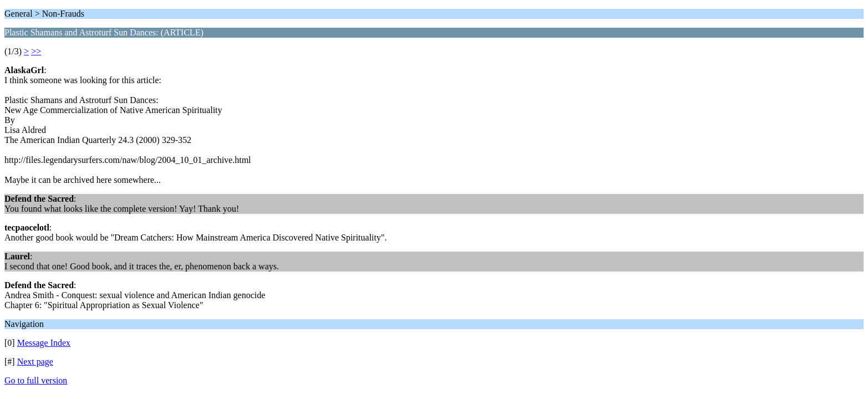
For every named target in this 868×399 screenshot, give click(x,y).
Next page (35, 362)
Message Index (44, 343)
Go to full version (36, 380)
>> (36, 51)
